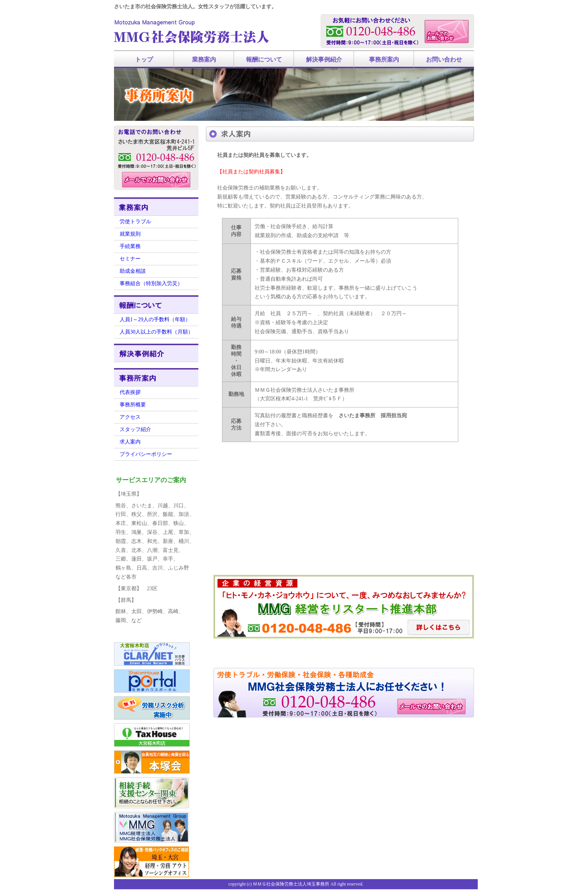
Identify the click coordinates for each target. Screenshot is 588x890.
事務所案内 (384, 59)
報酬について (264, 59)
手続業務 (130, 246)
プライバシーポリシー (146, 454)
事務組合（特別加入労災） (151, 283)
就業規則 (130, 234)
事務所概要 (133, 405)
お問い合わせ (444, 59)
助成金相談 (133, 271)
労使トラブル (135, 222)
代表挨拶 (130, 392)
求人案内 (130, 442)
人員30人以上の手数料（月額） (156, 332)
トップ (144, 59)
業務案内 (204, 59)
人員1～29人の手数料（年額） (155, 319)
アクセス (130, 417)
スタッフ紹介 (135, 429)
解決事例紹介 (324, 59)
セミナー (130, 259)
